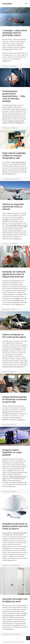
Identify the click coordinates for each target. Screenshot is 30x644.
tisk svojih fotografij (19, 162)
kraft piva (17, 298)
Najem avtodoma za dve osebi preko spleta (14, 336)
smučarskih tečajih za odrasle (19, 225)
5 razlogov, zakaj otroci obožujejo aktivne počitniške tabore (15, 33)
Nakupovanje (17, 565)
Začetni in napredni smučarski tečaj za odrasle (13, 207)
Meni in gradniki (26, 5)
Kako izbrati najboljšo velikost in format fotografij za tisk (14, 155)
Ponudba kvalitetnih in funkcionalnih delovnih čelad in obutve (15, 526)
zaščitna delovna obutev (20, 533)
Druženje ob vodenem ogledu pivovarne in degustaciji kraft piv (14, 274)
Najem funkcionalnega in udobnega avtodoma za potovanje (15, 399)
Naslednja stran (28, 638)
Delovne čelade (7, 533)
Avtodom (5, 412)
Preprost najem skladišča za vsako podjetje (12, 452)
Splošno (16, 128)
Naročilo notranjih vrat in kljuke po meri (15, 600)
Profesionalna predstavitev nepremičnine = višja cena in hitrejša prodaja (14, 96)
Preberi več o (7, 61)
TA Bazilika (7, 4)
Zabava (15, 66)
